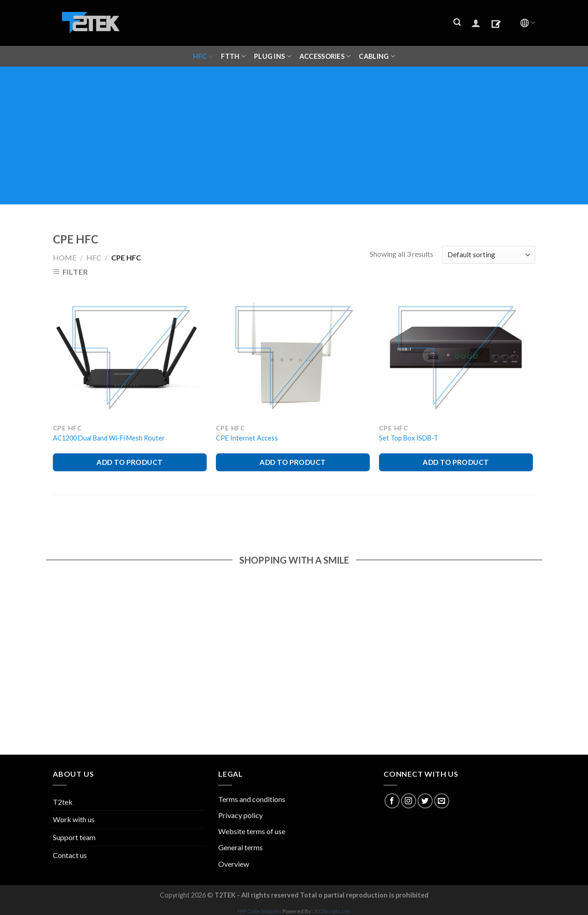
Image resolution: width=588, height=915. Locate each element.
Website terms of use (252, 831)
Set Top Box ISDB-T (409, 438)
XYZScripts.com (333, 911)
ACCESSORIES (325, 56)
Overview (234, 864)
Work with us (74, 819)
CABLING (377, 56)
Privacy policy (240, 815)
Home (65, 257)
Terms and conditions (252, 799)
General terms (240, 847)
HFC (203, 56)
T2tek (63, 802)
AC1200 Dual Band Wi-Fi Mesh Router (109, 438)
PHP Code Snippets (259, 911)
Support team (74, 837)
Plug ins (273, 56)
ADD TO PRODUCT (130, 462)
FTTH (233, 56)
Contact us (70, 855)
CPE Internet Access (247, 438)
